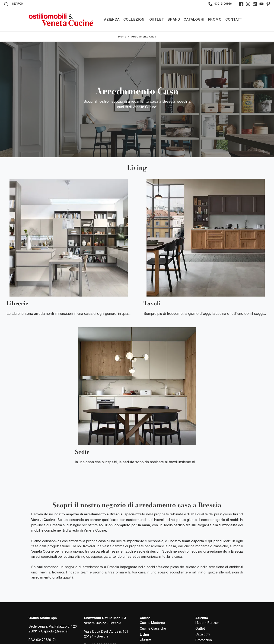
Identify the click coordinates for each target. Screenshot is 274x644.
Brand (174, 20)
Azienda (112, 20)
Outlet (157, 20)
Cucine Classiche (153, 629)
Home (122, 37)
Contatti (234, 20)
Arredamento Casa (144, 37)
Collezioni (134, 20)
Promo (215, 20)
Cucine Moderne (152, 623)
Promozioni (204, 640)
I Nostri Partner (207, 623)
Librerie (145, 639)
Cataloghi (194, 20)
